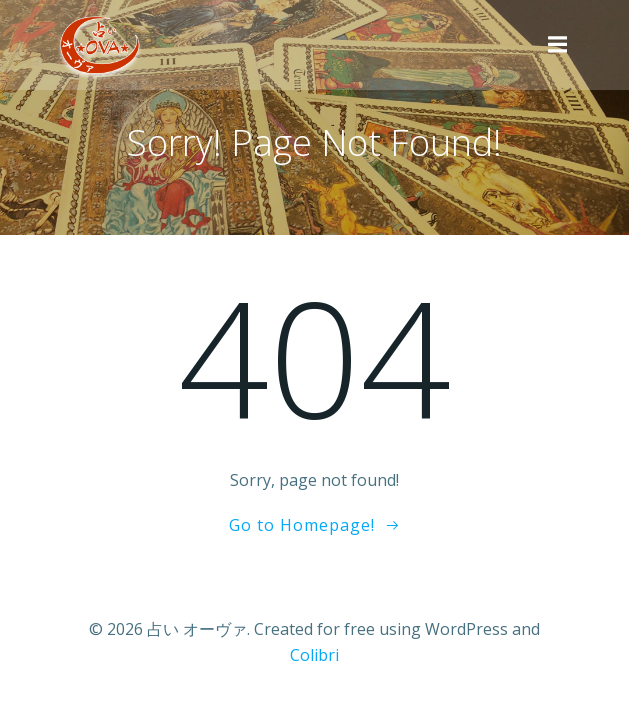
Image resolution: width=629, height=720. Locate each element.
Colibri (314, 655)
